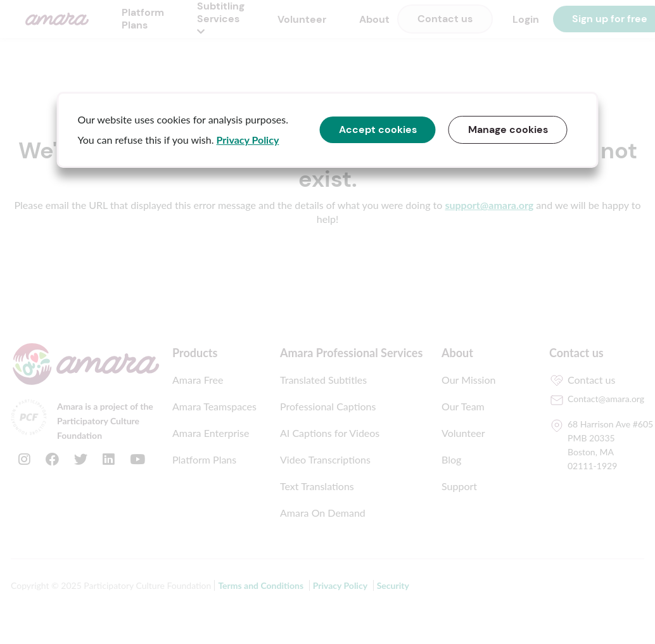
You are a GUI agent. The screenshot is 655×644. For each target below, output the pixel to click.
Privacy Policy (248, 140)
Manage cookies (508, 129)
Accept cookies (378, 129)
